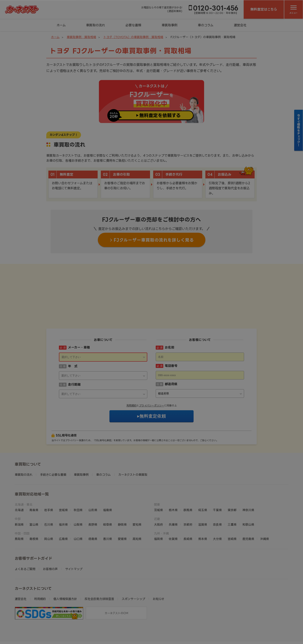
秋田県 (78, 484)
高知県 (137, 513)
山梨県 (78, 498)
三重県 (232, 498)
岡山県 (49, 513)
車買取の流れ (96, 25)
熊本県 (203, 513)
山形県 (93, 484)
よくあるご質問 (25, 543)
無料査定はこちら (264, 9)
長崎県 (188, 513)
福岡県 (158, 513)
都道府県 (171, 358)
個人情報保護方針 (65, 573)
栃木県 (173, 484)
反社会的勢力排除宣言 (99, 573)
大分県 (217, 513)
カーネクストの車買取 (133, 448)
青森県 (34, 484)
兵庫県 (173, 498)
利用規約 (132, 379)
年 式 (73, 340)
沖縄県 (264, 513)
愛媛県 (122, 513)
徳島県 (93, 513)
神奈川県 (248, 484)
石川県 (49, 498)
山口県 (78, 513)
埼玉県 (203, 484)
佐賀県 (173, 513)
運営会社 (240, 25)
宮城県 (63, 484)
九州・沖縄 (161, 507)
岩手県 (49, 484)
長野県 (93, 498)
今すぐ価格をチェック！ (299, 130)
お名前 (169, 321)
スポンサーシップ (133, 573)
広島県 (63, 513)
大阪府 (158, 498)
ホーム (61, 25)
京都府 (188, 498)
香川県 (108, 513)
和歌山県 (248, 498)
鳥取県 (19, 513)
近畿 (157, 493)
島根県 (34, 513)
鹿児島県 (248, 513)
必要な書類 (133, 25)
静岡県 (122, 498)
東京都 (232, 484)
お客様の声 (50, 543)
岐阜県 (108, 498)
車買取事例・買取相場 (81, 37)
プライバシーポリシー (152, 379)
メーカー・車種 (79, 321)
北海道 (19, 484)
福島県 (108, 484)
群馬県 (188, 484)
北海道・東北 (24, 478)
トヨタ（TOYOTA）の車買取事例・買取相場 (133, 37)
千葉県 (217, 484)
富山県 (34, 498)
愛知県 (137, 498)
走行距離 (74, 358)
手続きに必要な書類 (53, 448)
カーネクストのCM (116, 587)
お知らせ (159, 573)
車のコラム (206, 25)
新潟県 (19, 498)
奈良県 (217, 498)
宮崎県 (232, 513)
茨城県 (158, 484)
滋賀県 (203, 498)
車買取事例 (169, 25)
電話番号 (171, 340)
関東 (157, 478)
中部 (18, 493)
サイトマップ (74, 543)
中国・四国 (22, 507)
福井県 (63, 498)
